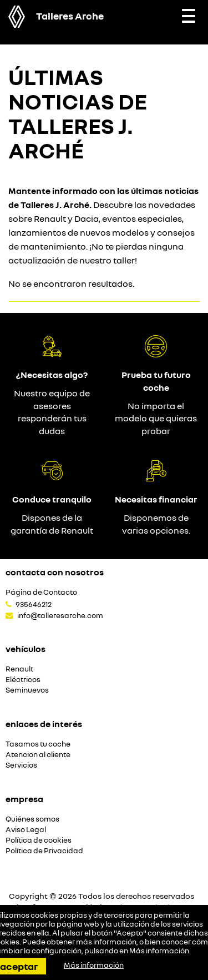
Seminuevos (27, 690)
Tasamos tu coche (38, 744)
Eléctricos (23, 680)
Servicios (21, 765)
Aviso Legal (26, 830)
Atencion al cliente (38, 755)
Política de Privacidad (44, 851)
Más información (159, 951)
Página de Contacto (41, 592)
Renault (19, 669)
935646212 (34, 604)
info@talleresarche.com (60, 615)
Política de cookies (39, 840)
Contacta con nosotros (55, 572)
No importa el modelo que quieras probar (156, 419)
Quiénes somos (32, 819)
